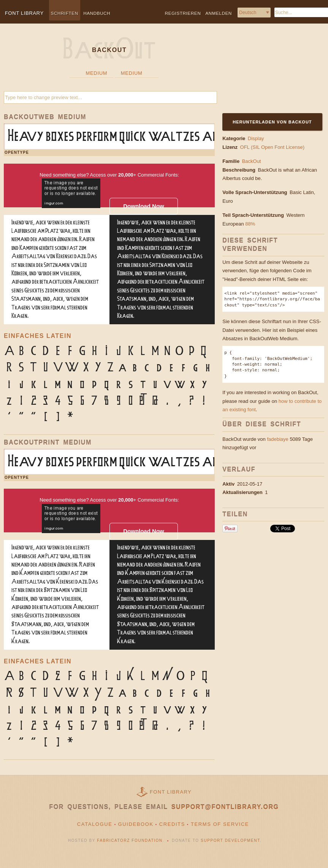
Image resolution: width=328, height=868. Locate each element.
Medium (97, 73)
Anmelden (219, 13)
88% (250, 224)
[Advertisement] (269, 73)
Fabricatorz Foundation (130, 840)
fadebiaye (277, 439)
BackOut (252, 161)
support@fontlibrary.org (225, 807)
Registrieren (183, 13)
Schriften (65, 13)
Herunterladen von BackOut (273, 122)
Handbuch (97, 13)
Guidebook (136, 824)
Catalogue (95, 824)
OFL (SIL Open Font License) (273, 147)
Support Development (230, 840)
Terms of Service (220, 824)
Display (256, 138)
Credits (172, 824)
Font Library (171, 792)
